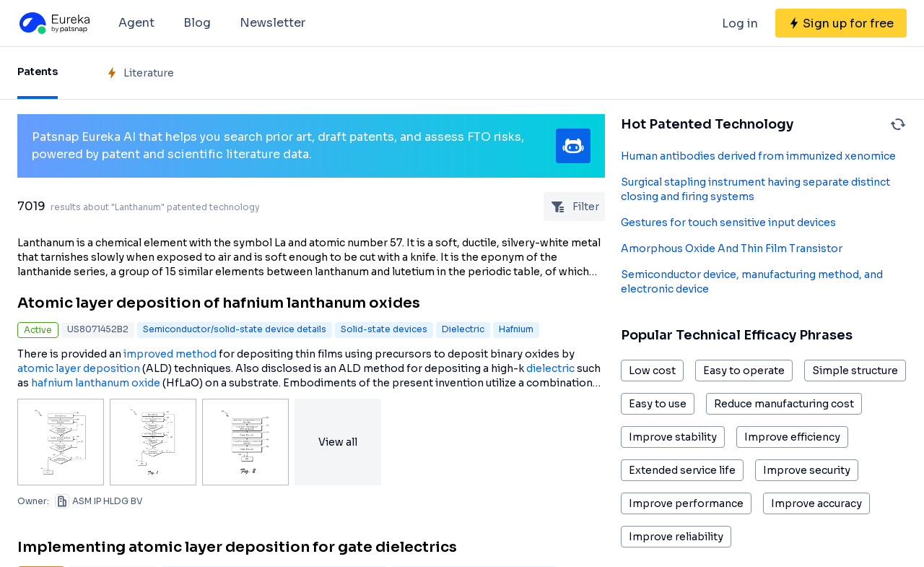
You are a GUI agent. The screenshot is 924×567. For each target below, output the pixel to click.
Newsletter (273, 23)
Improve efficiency (792, 437)
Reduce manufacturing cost (784, 404)
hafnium (52, 383)
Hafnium (516, 329)
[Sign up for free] (841, 23)
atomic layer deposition (79, 368)
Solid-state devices (384, 329)
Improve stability (673, 437)
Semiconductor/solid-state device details (235, 329)
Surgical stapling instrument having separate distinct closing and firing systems (755, 189)
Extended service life (682, 470)
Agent (136, 23)
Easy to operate (744, 371)
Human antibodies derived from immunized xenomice (758, 156)
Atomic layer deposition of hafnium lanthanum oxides (219, 303)
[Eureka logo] (53, 23)
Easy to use (658, 404)
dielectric (550, 368)
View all (338, 442)
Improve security (807, 470)
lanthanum (102, 383)
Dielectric (463, 329)
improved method (170, 354)
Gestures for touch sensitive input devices (728, 222)
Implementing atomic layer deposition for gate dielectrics (237, 547)
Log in (740, 23)
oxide (146, 383)
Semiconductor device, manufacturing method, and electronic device (752, 282)
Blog (197, 23)
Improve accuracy (816, 503)
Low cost (652, 371)
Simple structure (855, 371)
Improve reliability (676, 537)
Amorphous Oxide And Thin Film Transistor (732, 248)
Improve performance (686, 503)
